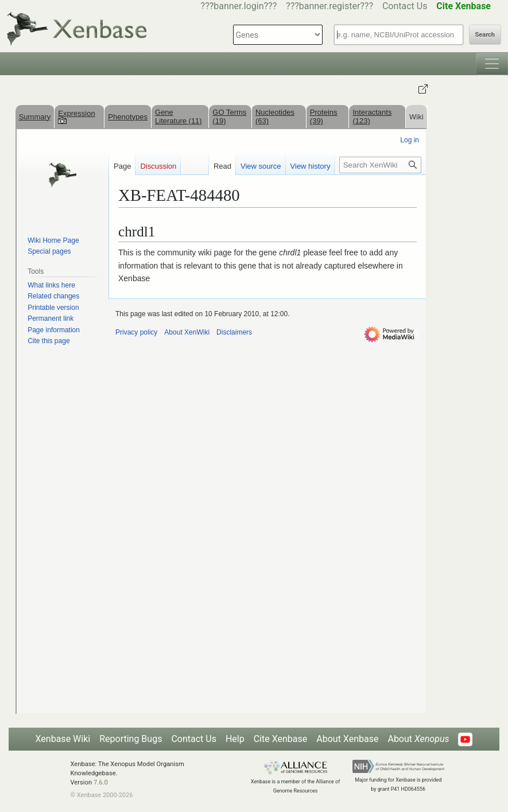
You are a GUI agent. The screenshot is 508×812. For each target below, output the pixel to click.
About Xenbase (347, 739)
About (418, 739)
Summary (35, 117)
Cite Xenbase (281, 739)
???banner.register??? (329, 6)
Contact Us (405, 6)
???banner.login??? (239, 6)
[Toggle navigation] (492, 64)
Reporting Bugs (131, 739)
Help (235, 739)
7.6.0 (101, 782)
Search (485, 35)
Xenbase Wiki (63, 739)
